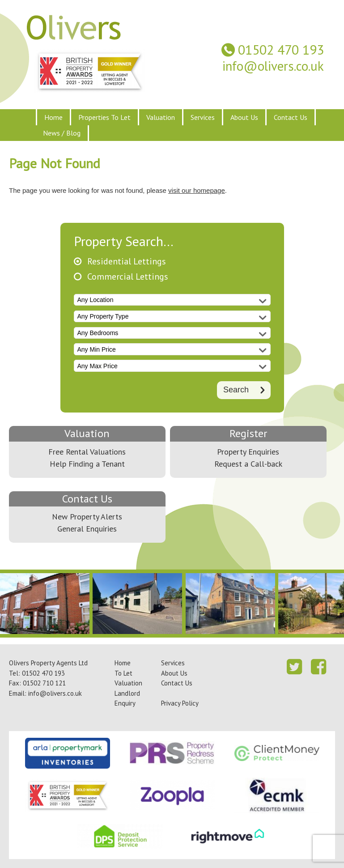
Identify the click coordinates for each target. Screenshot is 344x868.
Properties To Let (104, 117)
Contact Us (291, 117)
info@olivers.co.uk (273, 66)
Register (248, 433)
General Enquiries (87, 529)
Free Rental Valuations (87, 452)
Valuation (161, 117)
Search (236, 390)
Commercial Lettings (128, 277)
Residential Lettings (127, 262)
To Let (123, 673)
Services (203, 117)
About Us (244, 117)
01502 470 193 (281, 50)
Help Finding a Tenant (87, 464)
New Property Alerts (87, 517)
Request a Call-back (248, 464)
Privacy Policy (180, 703)
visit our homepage (197, 190)
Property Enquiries (248, 452)
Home (53, 117)
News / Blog (62, 133)
